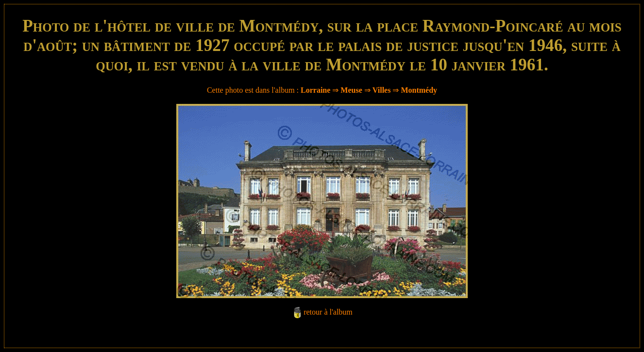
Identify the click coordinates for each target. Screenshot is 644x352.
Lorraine (315, 90)
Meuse (351, 90)
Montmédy (419, 90)
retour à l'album (328, 312)
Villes (382, 90)
